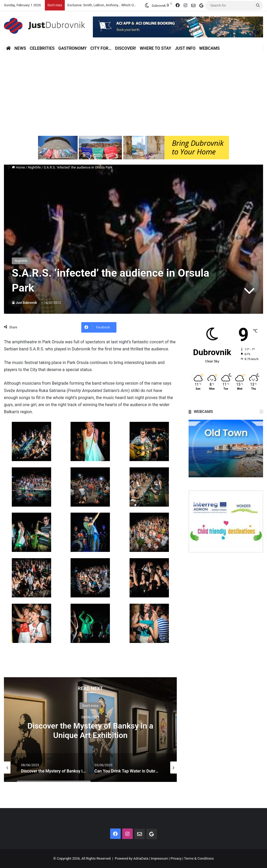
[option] (90, 730)
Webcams (209, 48)
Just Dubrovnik (26, 303)
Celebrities (42, 48)
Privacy (176, 858)
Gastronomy (72, 48)
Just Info (185, 48)
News (20, 48)
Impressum (159, 858)
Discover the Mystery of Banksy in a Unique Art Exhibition (90, 730)
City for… (101, 48)
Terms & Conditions (199, 858)
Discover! (126, 48)
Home (18, 167)
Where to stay (156, 48)
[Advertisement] (133, 94)
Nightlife (34, 167)
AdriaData (141, 858)
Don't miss (90, 705)
